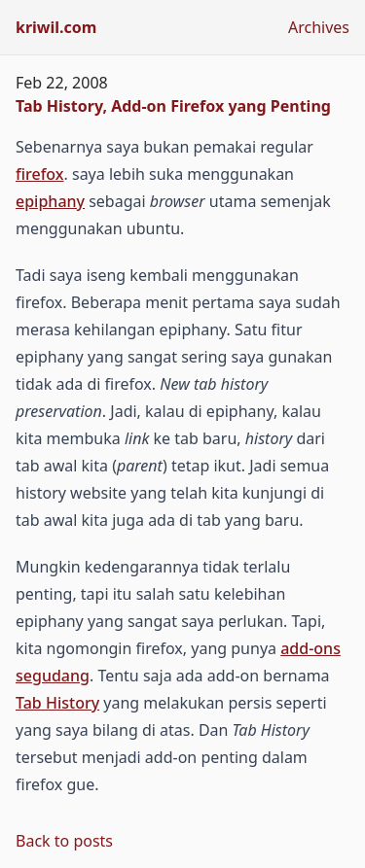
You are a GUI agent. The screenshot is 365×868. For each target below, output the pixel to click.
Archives (319, 27)
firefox (40, 174)
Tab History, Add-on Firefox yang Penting (173, 106)
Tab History (57, 703)
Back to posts (64, 841)
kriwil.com (56, 27)
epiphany (50, 201)
